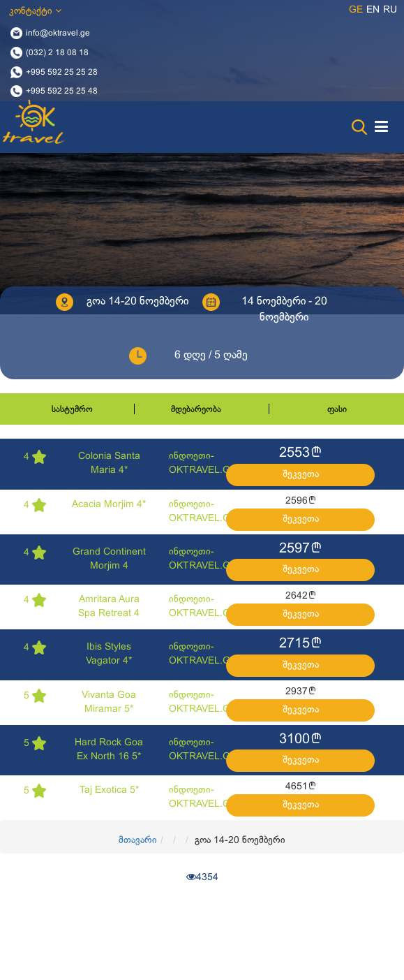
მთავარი (138, 841)
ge (356, 10)
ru (390, 10)
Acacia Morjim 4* (109, 505)
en (373, 10)
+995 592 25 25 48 (62, 92)
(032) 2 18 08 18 (57, 52)
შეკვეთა (301, 475)
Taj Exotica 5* (109, 790)
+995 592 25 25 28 (62, 72)
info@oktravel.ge (58, 34)
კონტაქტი (35, 11)
